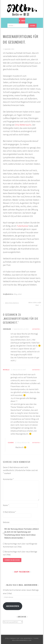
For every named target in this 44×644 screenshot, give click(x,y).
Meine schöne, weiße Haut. (35, 304)
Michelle (6, 370)
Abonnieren (13, 606)
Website (6, 522)
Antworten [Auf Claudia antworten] (36, 443)
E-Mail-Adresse (9, 512)
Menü (23, 21)
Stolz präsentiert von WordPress (19, 638)
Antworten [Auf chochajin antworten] (36, 329)
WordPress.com (25, 640)
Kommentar (8, 479)
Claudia (11, 443)
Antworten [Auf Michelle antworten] (36, 370)
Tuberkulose (22, 226)
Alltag (15, 294)
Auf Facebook (22, 572)
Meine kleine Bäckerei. (11, 303)
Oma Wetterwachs (23, 125)
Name (6, 505)
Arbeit (20, 294)
